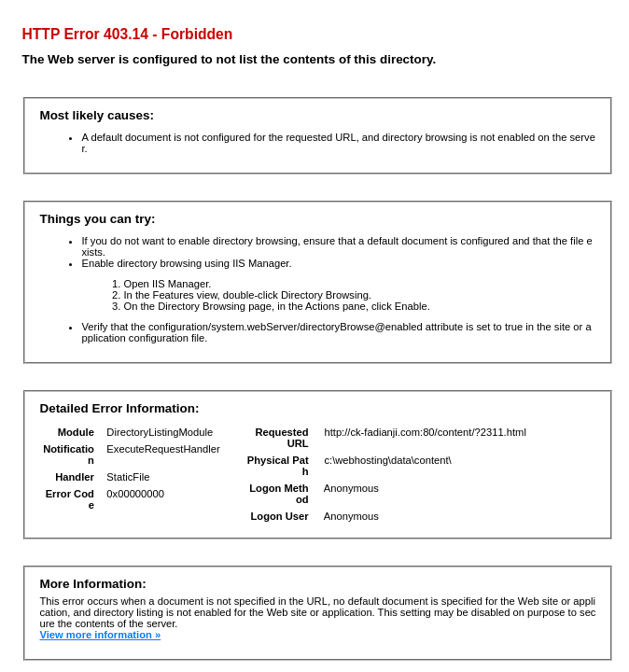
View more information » (100, 635)
